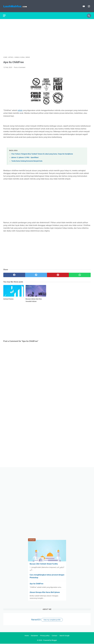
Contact (55, 636)
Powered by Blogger (50, 640)
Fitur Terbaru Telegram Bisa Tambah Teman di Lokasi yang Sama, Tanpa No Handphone (42, 153)
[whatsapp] (80, 274)
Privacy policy (45, 636)
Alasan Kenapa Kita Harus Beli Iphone (45, 592)
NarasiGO (36, 619)
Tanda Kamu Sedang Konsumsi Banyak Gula (27, 160)
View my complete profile (52, 620)
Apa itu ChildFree (37, 584)
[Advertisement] (47, 37)
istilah (20, 109)
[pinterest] (58, 274)
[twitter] (36, 274)
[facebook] (14, 274)
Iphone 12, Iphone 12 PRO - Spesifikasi (25, 157)
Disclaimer (34, 636)
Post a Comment (20, 66)
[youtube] (83, 6)
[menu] (5, 14)
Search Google (64, 636)
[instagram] (88, 6)
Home (27, 636)
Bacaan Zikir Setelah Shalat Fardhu (44, 564)
